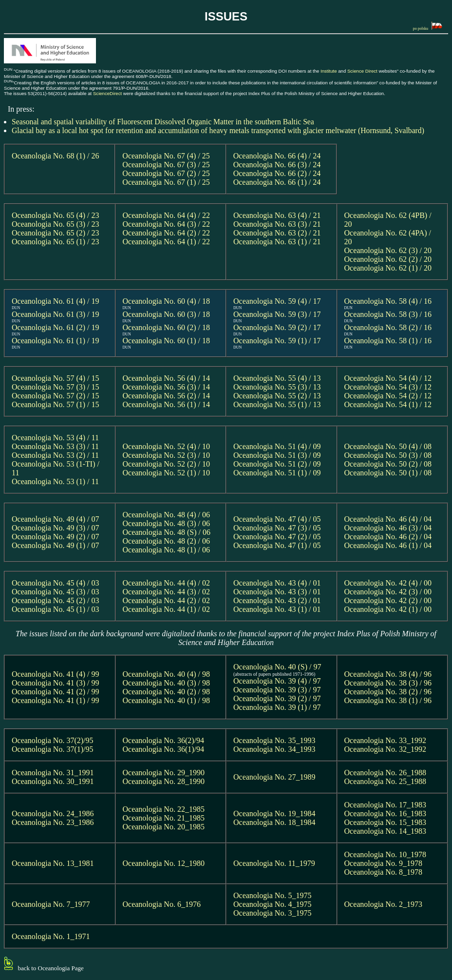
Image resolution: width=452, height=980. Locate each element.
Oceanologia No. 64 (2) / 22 (167, 233)
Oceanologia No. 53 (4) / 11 (55, 438)
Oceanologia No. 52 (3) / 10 (167, 455)
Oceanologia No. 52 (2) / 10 (167, 464)
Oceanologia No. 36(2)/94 (164, 740)
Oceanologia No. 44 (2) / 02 (167, 600)
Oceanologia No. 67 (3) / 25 (166, 165)
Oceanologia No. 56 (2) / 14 (167, 396)
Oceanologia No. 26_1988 (385, 773)
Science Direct (362, 71)
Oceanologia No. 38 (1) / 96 (388, 700)
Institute (329, 71)
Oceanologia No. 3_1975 (272, 913)
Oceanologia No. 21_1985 (164, 818)
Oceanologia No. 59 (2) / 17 (277, 327)
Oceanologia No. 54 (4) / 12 (388, 378)
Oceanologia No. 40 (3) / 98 (167, 683)
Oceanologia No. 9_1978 (383, 863)
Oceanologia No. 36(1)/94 (164, 749)
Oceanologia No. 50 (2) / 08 (388, 464)
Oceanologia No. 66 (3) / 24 (277, 165)
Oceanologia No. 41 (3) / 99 (56, 683)
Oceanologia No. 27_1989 (274, 777)
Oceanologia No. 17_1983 (385, 805)
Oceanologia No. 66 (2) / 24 (277, 173)
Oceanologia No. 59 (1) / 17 (277, 341)
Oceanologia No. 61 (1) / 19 (56, 341)
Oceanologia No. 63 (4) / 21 (277, 215)
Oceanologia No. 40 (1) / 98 (167, 700)
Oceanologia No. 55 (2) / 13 (277, 396)
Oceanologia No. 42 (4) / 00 (388, 583)
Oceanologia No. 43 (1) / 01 (277, 609)
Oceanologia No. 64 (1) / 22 (167, 242)
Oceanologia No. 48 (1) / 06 (167, 550)
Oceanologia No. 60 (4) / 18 (167, 301)
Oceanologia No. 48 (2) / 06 (167, 541)
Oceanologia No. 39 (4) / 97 (277, 681)
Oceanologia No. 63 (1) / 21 (277, 242)
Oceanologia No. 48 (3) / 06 (167, 523)
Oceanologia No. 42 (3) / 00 (388, 592)
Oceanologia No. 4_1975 (272, 904)
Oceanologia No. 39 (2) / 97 (277, 698)
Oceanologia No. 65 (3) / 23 (56, 224)
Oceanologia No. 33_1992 (385, 740)
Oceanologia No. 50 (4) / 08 (388, 446)
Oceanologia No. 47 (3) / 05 (277, 528)
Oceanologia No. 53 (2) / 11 (55, 455)
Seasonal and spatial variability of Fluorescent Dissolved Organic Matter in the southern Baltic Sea (163, 122)
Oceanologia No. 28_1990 (164, 781)
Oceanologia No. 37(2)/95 (53, 740)
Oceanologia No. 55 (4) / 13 (277, 378)
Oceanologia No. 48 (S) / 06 (167, 532)
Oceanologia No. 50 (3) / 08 (388, 455)
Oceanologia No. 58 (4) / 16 (388, 301)
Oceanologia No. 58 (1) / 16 (388, 341)
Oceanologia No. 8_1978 (383, 872)
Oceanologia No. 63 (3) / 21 (277, 224)
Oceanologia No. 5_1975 (272, 895)
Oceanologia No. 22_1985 (164, 809)
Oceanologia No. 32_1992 (385, 749)
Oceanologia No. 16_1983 (385, 813)
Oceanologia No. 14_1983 (385, 831)
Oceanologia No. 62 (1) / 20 (388, 268)
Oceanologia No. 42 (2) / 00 (388, 600)
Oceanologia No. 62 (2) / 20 (388, 259)
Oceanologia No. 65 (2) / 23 (56, 233)
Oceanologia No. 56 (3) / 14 (167, 387)
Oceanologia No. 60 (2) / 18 (167, 327)
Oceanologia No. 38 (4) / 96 (388, 674)
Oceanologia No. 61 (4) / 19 (56, 301)
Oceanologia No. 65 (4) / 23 (56, 215)
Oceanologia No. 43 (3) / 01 (277, 592)
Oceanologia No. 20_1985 (164, 827)
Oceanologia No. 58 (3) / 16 (388, 314)
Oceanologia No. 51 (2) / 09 (277, 464)
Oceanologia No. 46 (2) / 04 (388, 537)
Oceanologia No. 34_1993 (274, 749)
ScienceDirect (107, 93)
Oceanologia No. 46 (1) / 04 (388, 545)
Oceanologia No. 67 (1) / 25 (166, 182)
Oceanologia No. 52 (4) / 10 (167, 446)
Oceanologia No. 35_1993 (274, 740)
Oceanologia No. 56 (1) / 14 (167, 404)
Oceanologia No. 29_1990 (164, 773)
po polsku (428, 26)
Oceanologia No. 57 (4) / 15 (56, 378)
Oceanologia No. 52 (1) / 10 (167, 473)
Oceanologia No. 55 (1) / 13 (277, 404)
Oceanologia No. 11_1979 (274, 863)
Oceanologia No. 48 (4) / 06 (167, 515)
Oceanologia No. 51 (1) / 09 (277, 473)
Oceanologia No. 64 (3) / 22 (167, 224)
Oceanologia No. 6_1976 (162, 904)
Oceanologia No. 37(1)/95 (53, 749)
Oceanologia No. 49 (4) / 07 (56, 519)
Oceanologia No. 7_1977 (51, 904)
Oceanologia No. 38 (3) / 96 (388, 683)
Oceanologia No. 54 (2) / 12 (388, 396)
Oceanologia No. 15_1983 (385, 822)
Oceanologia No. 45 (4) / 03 (56, 583)
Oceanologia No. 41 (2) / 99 (56, 692)
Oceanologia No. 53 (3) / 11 (55, 446)
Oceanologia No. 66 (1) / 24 (277, 182)
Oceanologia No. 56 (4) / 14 (167, 378)
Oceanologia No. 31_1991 (53, 773)
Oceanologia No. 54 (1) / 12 (388, 404)
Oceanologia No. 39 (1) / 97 (277, 707)
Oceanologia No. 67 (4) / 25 (166, 156)
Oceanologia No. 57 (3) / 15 (56, 387)
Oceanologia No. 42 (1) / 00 (388, 609)
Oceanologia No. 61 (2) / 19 (56, 327)
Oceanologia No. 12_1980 (164, 863)
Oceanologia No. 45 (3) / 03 (56, 592)
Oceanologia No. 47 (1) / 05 (277, 545)
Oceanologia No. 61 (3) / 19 (56, 314)
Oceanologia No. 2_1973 (383, 904)
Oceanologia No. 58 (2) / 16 (388, 327)
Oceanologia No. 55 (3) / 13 (277, 387)
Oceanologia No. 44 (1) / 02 (167, 609)
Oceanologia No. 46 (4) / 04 (388, 519)
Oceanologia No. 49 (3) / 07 (56, 528)
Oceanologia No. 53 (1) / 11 (55, 481)
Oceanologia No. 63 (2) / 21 (277, 233)
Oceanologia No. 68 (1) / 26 (56, 156)
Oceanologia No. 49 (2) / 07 (56, 537)
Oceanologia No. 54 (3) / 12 (388, 387)
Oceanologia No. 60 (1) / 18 (167, 341)
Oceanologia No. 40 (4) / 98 (167, 674)
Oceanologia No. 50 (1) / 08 (388, 473)
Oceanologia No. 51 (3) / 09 (277, 455)
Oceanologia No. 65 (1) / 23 (56, 242)
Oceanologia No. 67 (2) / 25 (166, 173)
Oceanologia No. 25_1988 (385, 781)
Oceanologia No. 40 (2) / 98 (167, 692)
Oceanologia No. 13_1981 (53, 863)
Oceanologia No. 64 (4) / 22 (167, 215)
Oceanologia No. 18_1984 (274, 822)
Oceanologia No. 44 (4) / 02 (167, 583)
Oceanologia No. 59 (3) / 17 (277, 314)
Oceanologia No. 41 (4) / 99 (56, 674)
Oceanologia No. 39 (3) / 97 (277, 690)
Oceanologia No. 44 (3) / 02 (167, 592)
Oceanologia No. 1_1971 (51, 936)
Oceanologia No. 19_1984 (274, 813)
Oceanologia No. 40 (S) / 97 (279, 667)
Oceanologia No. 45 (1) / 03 (56, 609)
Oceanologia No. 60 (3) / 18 (167, 314)
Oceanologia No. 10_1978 (385, 854)
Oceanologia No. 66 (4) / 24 (277, 156)
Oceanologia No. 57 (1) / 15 (56, 404)
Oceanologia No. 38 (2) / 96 (388, 692)
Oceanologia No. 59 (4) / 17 (277, 301)
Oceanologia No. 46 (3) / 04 (388, 528)
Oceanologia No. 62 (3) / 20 (388, 250)
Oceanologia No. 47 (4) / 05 (277, 519)
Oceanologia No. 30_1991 (53, 781)
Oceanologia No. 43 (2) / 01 (277, 600)
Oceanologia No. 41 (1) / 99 (56, 700)
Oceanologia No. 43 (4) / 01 (277, 583)
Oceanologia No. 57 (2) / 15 (56, 396)
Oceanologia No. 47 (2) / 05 (277, 537)
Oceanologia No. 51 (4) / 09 (277, 446)
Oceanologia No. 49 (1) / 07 (56, 545)
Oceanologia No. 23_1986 (53, 822)
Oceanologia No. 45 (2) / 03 (56, 600)
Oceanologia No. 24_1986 (53, 813)
